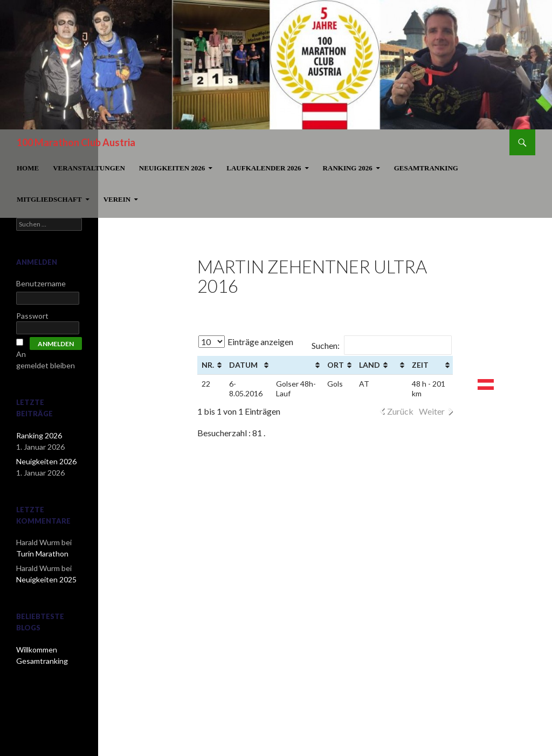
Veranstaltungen (89, 168)
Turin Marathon (42, 554)
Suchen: (382, 345)
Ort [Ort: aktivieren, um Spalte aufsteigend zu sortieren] (336, 365)
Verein (117, 199)
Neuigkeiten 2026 (172, 168)
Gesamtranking (426, 168)
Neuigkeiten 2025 (46, 579)
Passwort (32, 316)
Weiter (432, 411)
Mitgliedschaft (49, 199)
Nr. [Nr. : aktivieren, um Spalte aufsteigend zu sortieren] (208, 365)
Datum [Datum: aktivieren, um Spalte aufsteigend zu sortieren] (243, 365)
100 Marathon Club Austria (76, 142)
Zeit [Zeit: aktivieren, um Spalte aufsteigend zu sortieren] (420, 365)
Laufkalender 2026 (264, 168)
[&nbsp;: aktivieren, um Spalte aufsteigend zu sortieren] (297, 365)
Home (28, 168)
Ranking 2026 (348, 168)
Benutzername (41, 283)
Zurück (400, 411)
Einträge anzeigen (246, 342)
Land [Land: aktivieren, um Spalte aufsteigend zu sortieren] (370, 365)
